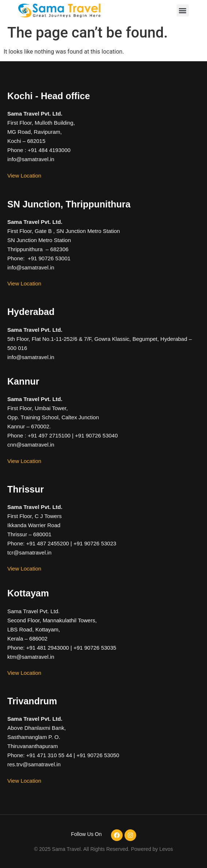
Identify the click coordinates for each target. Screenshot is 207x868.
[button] (183, 10)
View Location (24, 176)
